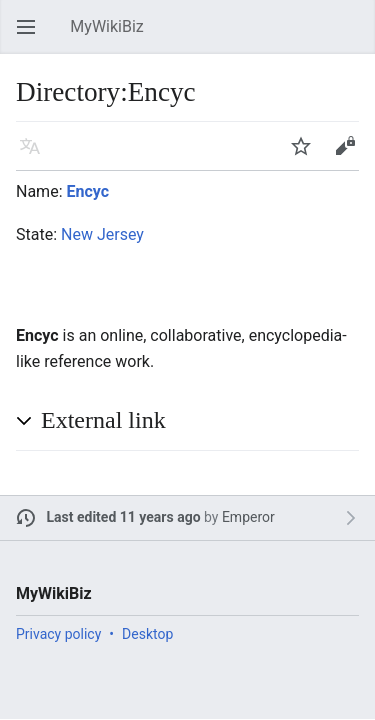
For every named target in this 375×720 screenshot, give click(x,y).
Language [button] (36, 155)
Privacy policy (58, 634)
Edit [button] (348, 155)
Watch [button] (307, 155)
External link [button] (103, 420)
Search (355, 36)
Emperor (248, 517)
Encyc (87, 191)
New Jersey (102, 234)
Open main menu (32, 36)
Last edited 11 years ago (124, 517)
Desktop (147, 634)
